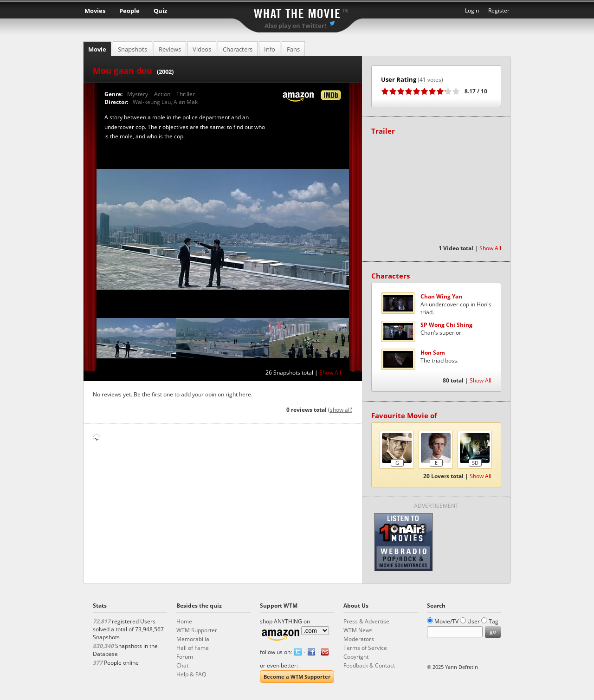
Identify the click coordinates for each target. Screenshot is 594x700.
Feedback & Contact (369, 665)
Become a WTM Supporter (297, 677)
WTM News (358, 630)
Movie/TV (446, 621)
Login (472, 10)
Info (270, 49)
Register (499, 10)
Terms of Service (365, 648)
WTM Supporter (197, 630)
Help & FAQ (191, 674)
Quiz (160, 11)
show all (340, 410)
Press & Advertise (366, 621)
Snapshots (132, 49)
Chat (182, 665)
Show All (330, 373)
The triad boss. (439, 356)
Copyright (356, 657)
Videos (202, 49)
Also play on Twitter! (295, 26)
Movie (97, 49)
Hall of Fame (193, 648)
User (474, 621)
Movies (95, 11)
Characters (238, 49)
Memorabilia (193, 639)
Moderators (359, 639)
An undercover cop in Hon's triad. (456, 304)
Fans (293, 49)
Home (184, 621)
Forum (185, 657)
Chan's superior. (446, 329)
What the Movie (297, 12)
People (129, 11)
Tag (494, 621)
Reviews (170, 49)
